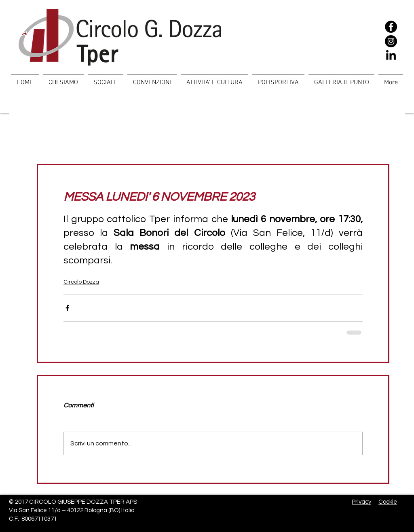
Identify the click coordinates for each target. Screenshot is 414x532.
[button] (106, 79)
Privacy (361, 502)
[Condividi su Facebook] (67, 308)
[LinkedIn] (391, 56)
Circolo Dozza (81, 282)
